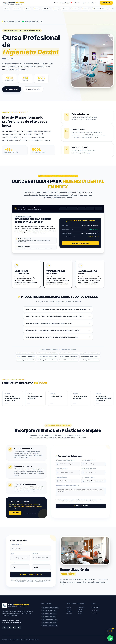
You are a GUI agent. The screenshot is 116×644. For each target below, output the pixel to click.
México (27, 9)
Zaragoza (69, 614)
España (6, 9)
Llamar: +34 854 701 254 (11, 22)
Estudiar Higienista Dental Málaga (26, 356)
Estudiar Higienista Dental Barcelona (47, 353)
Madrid (63, 209)
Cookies (94, 613)
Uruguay (75, 9)
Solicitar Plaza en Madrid (80, 243)
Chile (36, 9)
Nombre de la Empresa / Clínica (65, 460)
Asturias (69, 612)
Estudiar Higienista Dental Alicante (68, 360)
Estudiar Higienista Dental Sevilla (69, 353)
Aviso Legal (95, 607)
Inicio (56, 3)
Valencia (90, 209)
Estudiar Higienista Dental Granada (90, 360)
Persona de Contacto (88, 460)
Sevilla (81, 209)
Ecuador (65, 9)
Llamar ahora (15, 513)
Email (12, 554)
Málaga (98, 209)
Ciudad (13, 563)
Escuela (94, 3)
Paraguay (85, 9)
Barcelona (72, 209)
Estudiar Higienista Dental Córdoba (47, 360)
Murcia (80, 614)
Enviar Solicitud (81, 506)
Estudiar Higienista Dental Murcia (69, 356)
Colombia (46, 9)
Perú (55, 9)
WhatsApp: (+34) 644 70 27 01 (33, 22)
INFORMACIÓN (106, 3)
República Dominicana (100, 9)
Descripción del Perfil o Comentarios (68, 486)
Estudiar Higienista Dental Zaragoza (47, 356)
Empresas (86, 3)
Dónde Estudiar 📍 (66, 3)
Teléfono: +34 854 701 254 (10, 620)
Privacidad (95, 610)
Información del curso (31, 574)
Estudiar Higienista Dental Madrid (26, 353)
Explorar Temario (33, 89)
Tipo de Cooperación (88, 477)
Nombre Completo (16, 544)
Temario (77, 3)
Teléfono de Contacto (89, 469)
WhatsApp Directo (31, 513)
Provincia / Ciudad (62, 477)
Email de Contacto (62, 469)
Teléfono (35, 554)
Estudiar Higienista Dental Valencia (90, 353)
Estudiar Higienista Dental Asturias (90, 356)
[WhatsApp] (110, 638)
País (33, 563)
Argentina (17, 9)
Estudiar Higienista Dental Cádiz (26, 360)
